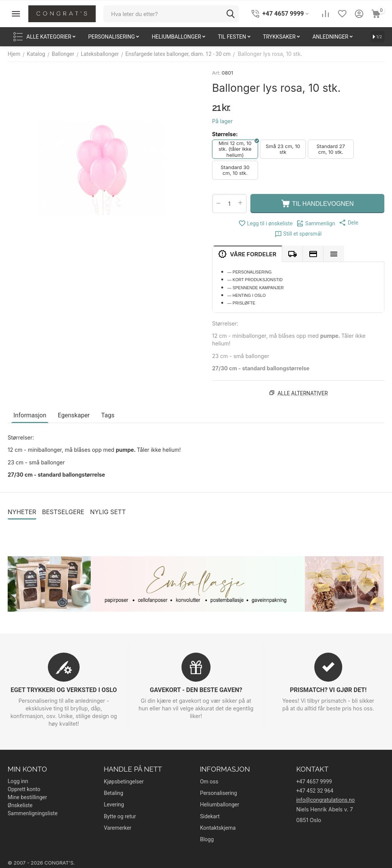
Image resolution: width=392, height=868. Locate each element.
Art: (216, 73)
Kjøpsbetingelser (124, 782)
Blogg (207, 839)
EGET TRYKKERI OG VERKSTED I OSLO (64, 690)
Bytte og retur (120, 816)
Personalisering (218, 793)
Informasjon (30, 415)
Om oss (209, 782)
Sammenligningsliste (33, 813)
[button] (348, 223)
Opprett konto (24, 789)
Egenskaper (74, 415)
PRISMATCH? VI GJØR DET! (328, 690)
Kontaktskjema (218, 828)
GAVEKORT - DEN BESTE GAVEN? (196, 690)
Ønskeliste (20, 805)
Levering (114, 804)
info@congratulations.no (326, 800)
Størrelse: (225, 134)
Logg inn (18, 781)
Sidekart (210, 816)
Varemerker (118, 828)
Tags (108, 415)
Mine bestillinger (27, 797)
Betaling (114, 793)
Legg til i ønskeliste (265, 223)
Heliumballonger (219, 804)
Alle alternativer (303, 393)
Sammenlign (316, 223)
